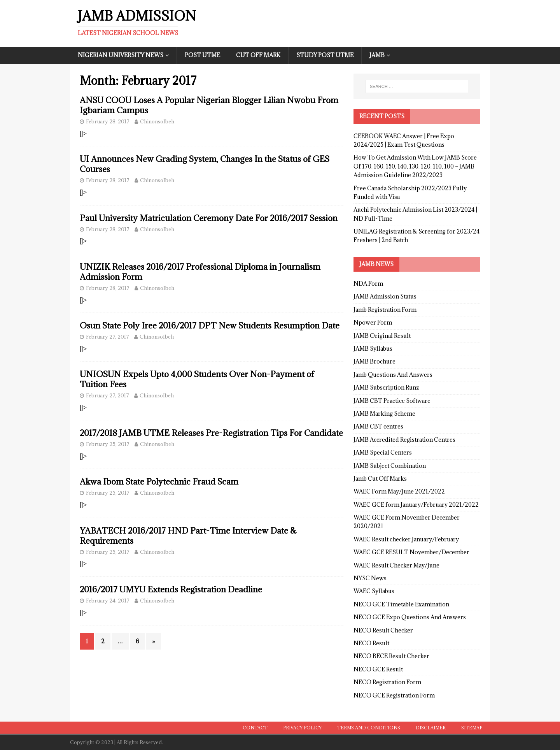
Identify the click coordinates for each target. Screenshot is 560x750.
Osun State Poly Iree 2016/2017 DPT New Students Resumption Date (210, 326)
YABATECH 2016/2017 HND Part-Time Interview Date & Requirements (188, 536)
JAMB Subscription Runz (386, 387)
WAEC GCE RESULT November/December (411, 552)
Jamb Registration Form (385, 310)
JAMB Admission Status (385, 296)
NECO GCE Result (378, 669)
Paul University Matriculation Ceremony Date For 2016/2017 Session (209, 218)
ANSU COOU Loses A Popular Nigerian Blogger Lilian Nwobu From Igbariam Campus (209, 105)
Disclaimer (431, 728)
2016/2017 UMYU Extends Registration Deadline (171, 589)
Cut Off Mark (258, 55)
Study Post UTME (325, 55)
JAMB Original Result (382, 336)
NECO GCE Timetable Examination (401, 604)
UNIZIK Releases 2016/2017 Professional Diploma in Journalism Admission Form (200, 272)
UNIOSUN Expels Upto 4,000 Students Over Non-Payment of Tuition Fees (197, 379)
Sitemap (472, 728)
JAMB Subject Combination (390, 466)
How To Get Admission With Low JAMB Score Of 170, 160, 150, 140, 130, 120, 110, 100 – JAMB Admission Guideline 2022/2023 (415, 166)
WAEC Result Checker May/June (396, 565)
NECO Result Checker (383, 630)
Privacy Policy (302, 728)
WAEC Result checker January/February (406, 539)
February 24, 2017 (108, 601)
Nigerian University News (121, 55)
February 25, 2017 (108, 444)
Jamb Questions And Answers (393, 375)
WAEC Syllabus (374, 591)
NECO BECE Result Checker (391, 656)
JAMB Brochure (374, 361)
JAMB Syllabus (373, 349)
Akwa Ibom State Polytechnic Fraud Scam (159, 482)
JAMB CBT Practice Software (392, 401)
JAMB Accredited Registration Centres (404, 440)
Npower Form (373, 322)
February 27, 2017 (108, 337)
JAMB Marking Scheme (384, 414)
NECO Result (371, 643)
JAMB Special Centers (383, 452)
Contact (255, 728)
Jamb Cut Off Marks (380, 479)
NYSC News (370, 578)
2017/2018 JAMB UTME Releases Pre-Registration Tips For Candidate (211, 433)
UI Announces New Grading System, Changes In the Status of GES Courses (205, 164)
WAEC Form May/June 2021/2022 (399, 491)
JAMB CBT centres (378, 426)
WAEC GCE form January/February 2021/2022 (416, 505)
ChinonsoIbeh (157, 121)
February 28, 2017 (108, 121)
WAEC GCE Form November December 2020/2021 (407, 522)
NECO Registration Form (387, 682)
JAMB (377, 55)
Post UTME (202, 55)
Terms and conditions (369, 728)
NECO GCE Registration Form (394, 695)
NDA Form (368, 284)
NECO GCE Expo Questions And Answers (410, 617)
